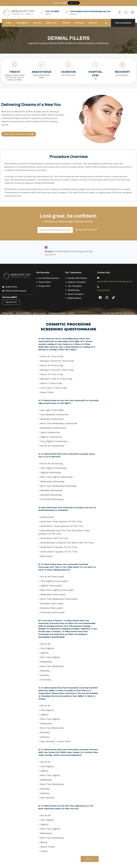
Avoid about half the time (54, 538)
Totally (44, 851)
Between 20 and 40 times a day (57, 361)
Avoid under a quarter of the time (59, 552)
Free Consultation (123, 23)
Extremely (46, 680)
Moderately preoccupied (53, 594)
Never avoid (46, 556)
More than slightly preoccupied (57, 590)
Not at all (46, 644)
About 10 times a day (52, 374)
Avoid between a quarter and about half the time (67, 543)
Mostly (44, 842)
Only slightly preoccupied (54, 581)
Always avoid (47, 517)
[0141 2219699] (98, 290)
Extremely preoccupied (52, 612)
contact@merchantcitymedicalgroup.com (90, 11)
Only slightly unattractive (54, 441)
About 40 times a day (52, 356)
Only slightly (47, 648)
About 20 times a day (52, 365)
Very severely (47, 798)
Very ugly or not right (52, 410)
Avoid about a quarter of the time (59, 547)
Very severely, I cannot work (55, 741)
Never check (47, 392)
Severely (45, 675)
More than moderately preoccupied (59, 599)
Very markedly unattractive (55, 414)
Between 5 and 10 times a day (56, 379)
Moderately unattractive (53, 428)
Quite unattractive (50, 432)
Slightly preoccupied (51, 586)
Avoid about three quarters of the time (62, 526)
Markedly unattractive (52, 419)
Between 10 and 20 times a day (57, 370)
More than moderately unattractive (59, 423)
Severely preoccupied (52, 608)
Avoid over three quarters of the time (61, 521)
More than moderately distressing (58, 486)
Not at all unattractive (52, 446)
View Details (50, 254)
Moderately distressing (52, 481)
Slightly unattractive (51, 437)
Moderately (46, 662)
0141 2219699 (52, 11)
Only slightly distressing (53, 468)
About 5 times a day (51, 383)
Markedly (45, 671)
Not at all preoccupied (52, 577)
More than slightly (50, 657)
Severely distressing (51, 495)
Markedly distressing (51, 490)
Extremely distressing (52, 499)
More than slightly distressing (56, 477)
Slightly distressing (51, 472)
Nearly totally (48, 847)
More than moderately (52, 666)
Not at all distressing (52, 464)
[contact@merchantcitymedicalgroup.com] (98, 278)
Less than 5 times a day (54, 388)
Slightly (44, 653)
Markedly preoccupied (52, 603)
